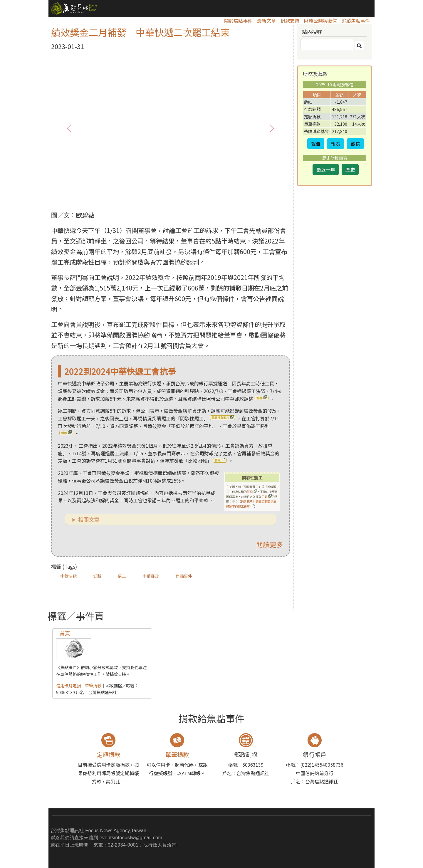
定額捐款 (108, 754)
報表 (335, 144)
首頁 (65, 633)
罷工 (122, 576)
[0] (160, 199)
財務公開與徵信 (320, 21)
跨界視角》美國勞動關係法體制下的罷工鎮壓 (251, 504)
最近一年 (326, 169)
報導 (259, 398)
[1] (171, 199)
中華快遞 (68, 576)
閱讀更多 (270, 544)
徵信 (355, 144)
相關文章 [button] (89, 519)
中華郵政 (151, 576)
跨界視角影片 (220, 418)
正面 (264, 497)
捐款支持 (290, 21)
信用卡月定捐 (68, 685)
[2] (181, 199)
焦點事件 (184, 576)
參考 (218, 460)
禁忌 (250, 492)
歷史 (350, 169)
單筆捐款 (93, 685)
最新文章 (266, 21)
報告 (316, 144)
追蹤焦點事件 (356, 21)
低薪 (97, 576)
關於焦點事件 (238, 21)
